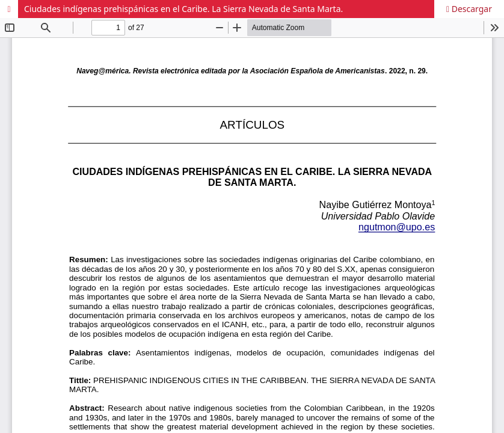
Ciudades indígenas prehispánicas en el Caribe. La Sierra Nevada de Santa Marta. (183, 9)
